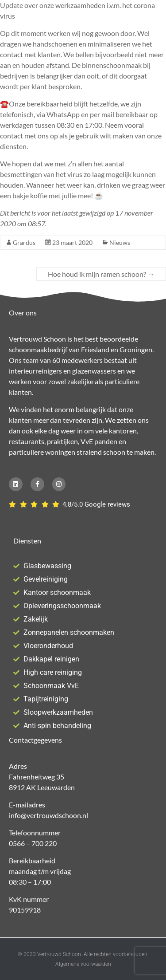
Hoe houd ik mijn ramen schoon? (101, 274)
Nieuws (120, 242)
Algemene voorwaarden (83, 964)
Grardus (24, 242)
